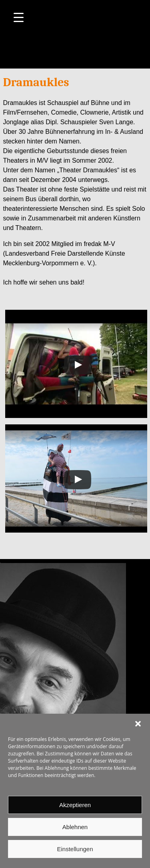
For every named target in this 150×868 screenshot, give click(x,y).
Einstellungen (75, 849)
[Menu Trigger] (19, 17)
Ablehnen (75, 827)
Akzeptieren (75, 805)
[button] (138, 724)
